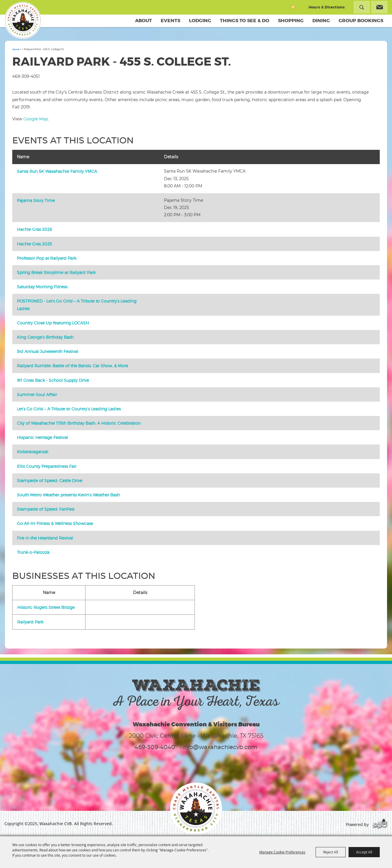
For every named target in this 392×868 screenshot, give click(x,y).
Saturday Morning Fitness (42, 287)
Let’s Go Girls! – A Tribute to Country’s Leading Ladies (69, 409)
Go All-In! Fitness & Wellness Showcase (55, 523)
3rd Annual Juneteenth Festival (48, 351)
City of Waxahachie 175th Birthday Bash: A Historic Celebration (79, 423)
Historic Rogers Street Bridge (46, 607)
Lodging (200, 21)
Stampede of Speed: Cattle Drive (50, 480)
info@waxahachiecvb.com (220, 747)
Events (170, 21)
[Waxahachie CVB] (23, 20)
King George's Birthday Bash (45, 337)
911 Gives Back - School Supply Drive (53, 380)
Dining (321, 21)
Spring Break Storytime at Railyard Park (56, 272)
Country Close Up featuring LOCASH (53, 323)
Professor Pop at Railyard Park (47, 258)
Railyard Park (30, 622)
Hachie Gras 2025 (34, 244)
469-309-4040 (155, 747)
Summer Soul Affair (37, 395)
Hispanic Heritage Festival (42, 437)
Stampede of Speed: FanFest (46, 509)
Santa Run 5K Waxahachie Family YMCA (57, 171)
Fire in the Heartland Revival (45, 538)
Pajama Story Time (36, 200)
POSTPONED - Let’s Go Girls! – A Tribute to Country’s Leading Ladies (77, 305)
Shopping (291, 21)
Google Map (36, 119)
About (143, 21)
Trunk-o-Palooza (33, 552)
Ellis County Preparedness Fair (47, 466)
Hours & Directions (327, 7)
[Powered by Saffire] (380, 824)
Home (16, 49)
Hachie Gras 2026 (34, 229)
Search (362, 7)
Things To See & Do (245, 21)
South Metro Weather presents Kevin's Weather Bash (68, 495)
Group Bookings (361, 21)
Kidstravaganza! (33, 452)
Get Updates (379, 7)
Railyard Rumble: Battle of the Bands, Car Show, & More (72, 366)
